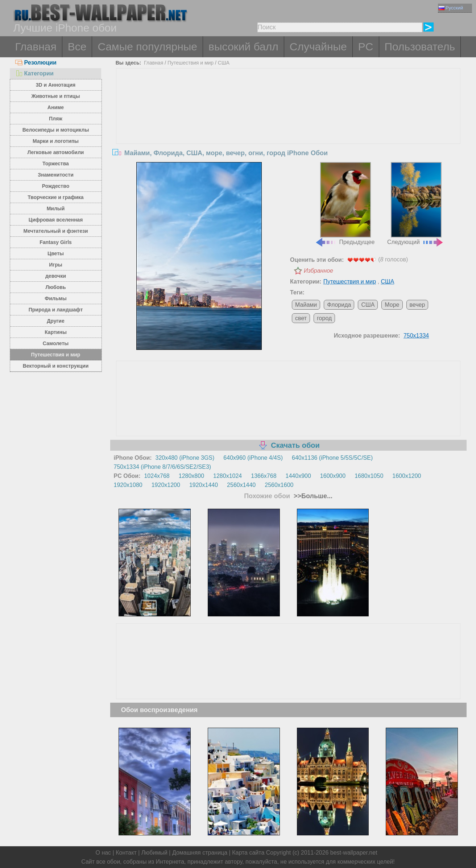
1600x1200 (407, 476)
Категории (34, 73)
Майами (306, 305)
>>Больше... (312, 496)
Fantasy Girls (56, 242)
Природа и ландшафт (56, 310)
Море (392, 305)
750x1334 (416, 336)
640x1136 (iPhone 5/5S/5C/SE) (332, 458)
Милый (56, 208)
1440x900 (298, 476)
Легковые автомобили (56, 152)
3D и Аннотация (56, 85)
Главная (36, 47)
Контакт (126, 853)
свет (301, 318)
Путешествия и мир (56, 355)
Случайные (318, 47)
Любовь (55, 287)
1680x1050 (369, 476)
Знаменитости (56, 175)
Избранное (318, 271)
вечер (417, 305)
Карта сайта (248, 853)
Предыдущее (345, 204)
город (324, 318)
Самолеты (56, 343)
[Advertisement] (288, 123)
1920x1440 (204, 485)
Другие (55, 321)
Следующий (415, 204)
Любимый (154, 853)
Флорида (339, 305)
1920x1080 (128, 485)
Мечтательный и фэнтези (55, 231)
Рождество (56, 186)
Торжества (56, 164)
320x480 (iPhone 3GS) (185, 458)
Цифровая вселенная (56, 220)
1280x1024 (227, 476)
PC (366, 47)
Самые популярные (147, 47)
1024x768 (157, 476)
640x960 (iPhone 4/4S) (253, 458)
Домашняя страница (200, 853)
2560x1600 (279, 485)
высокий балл (243, 47)
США (224, 63)
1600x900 (333, 476)
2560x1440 (241, 485)
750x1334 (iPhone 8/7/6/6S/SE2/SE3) (163, 467)
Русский (451, 8)
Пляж (56, 119)
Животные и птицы (56, 96)
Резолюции (36, 63)
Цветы (56, 253)
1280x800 (191, 476)
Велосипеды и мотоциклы (56, 130)
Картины (56, 332)
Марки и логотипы (56, 141)
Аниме (56, 107)
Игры (55, 265)
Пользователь (420, 47)
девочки (56, 276)
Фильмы (55, 298)
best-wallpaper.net (354, 853)
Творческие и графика (55, 197)
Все (77, 47)
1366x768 (264, 476)
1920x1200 (166, 485)
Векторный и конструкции (56, 366)
